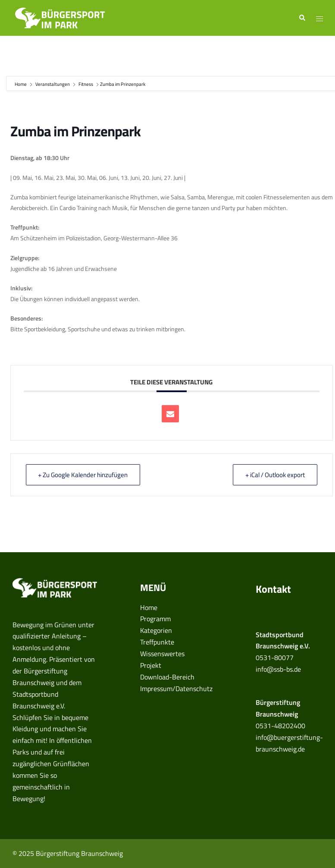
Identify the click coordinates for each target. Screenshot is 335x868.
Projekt (151, 665)
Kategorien (156, 630)
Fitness (86, 84)
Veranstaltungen (53, 84)
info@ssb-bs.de (278, 669)
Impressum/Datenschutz (176, 689)
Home (21, 84)
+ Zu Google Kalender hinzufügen (83, 475)
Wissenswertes (162, 654)
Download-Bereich (167, 677)
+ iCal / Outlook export (275, 475)
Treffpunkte (157, 642)
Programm (155, 619)
